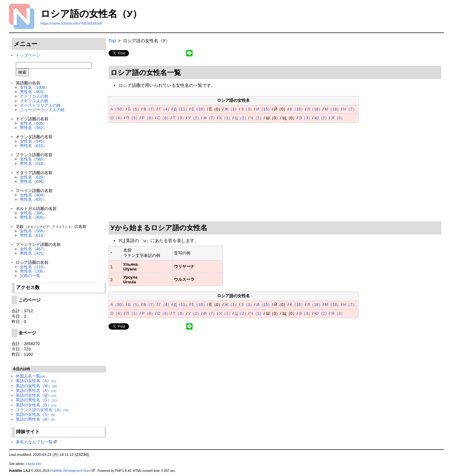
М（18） (333, 109)
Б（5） (135, 109)
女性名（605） (34, 123)
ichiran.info (34, 464)
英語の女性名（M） (36, 386)
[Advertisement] (275, 172)
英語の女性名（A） (36, 381)
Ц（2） (241, 118)
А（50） (118, 109)
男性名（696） (34, 181)
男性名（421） (34, 253)
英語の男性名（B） (35, 419)
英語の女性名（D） (36, 405)
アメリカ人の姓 (34, 96)
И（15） (264, 109)
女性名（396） (34, 213)
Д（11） (181, 109)
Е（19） (199, 109)
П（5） (133, 118)
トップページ (28, 55)
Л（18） (315, 109)
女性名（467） (34, 249)
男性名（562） (34, 128)
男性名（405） (34, 217)
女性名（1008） (35, 87)
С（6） (164, 118)
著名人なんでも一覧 (34, 442)
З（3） (248, 109)
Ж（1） (232, 109)
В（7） (150, 109)
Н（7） (350, 109)
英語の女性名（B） (36, 395)
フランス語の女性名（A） (42, 410)
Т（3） (179, 118)
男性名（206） (34, 271)
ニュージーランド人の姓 (42, 110)
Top (112, 41)
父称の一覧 (30, 276)
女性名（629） (34, 177)
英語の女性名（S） (35, 414)
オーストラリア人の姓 (40, 105)
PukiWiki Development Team (70, 471)
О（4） (117, 118)
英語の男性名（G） (36, 400)
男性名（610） (34, 146)
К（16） (297, 109)
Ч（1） (257, 118)
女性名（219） (34, 267)
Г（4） (165, 109)
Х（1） (226, 118)
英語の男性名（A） (36, 391)
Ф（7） (210, 118)
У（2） (195, 118)
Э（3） (306, 118)
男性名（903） (34, 92)
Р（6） (148, 118)
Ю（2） (322, 118)
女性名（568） (34, 231)
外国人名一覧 (31, 376)
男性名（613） (34, 235)
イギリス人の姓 (34, 101)
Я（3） (338, 118)
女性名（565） (34, 159)
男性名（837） (34, 199)
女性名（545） (34, 141)
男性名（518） (34, 164)
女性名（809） (34, 195)
